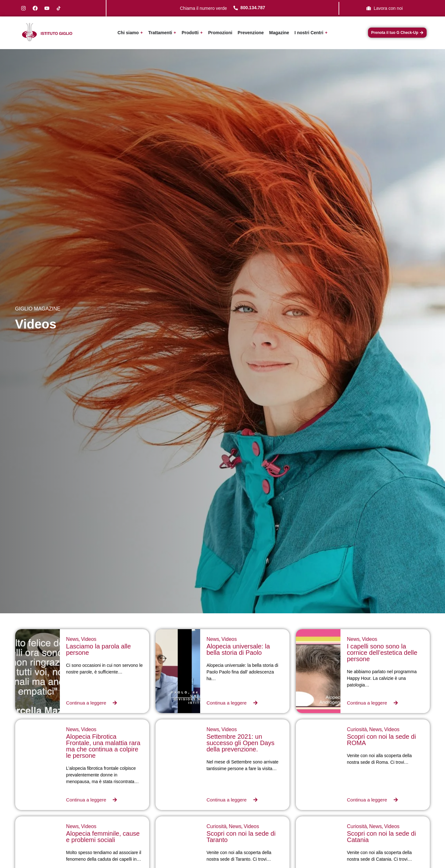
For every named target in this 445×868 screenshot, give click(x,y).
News (73, 639)
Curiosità (357, 729)
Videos (89, 639)
